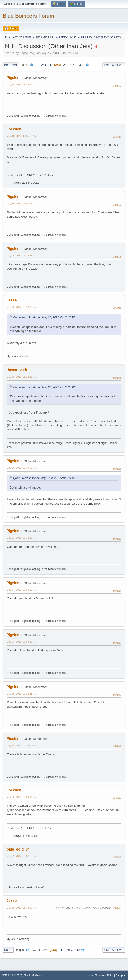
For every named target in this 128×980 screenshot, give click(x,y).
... (39, 65)
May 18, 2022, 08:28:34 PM (22, 85)
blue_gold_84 (18, 849)
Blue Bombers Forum (28, 16)
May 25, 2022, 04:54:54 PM (22, 797)
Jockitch (14, 129)
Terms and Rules (104, 975)
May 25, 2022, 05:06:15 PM (22, 856)
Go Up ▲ (121, 975)
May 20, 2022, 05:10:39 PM (22, 307)
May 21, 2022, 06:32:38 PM (22, 538)
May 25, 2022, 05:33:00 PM (22, 908)
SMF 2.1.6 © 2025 (12, 975)
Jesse (12, 300)
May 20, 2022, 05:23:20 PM (22, 377)
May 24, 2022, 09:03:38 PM (22, 642)
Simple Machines (33, 975)
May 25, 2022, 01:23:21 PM (22, 694)
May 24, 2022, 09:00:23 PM (22, 590)
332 (82, 65)
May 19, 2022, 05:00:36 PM (22, 204)
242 (50, 65)
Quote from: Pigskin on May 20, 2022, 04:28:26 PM (45, 317)
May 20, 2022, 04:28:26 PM (22, 256)
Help (90, 975)
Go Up (8, 950)
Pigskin (13, 78)
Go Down (10, 65)
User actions (114, 65)
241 (44, 65)
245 (72, 65)
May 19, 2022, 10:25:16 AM (22, 136)
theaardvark (17, 370)
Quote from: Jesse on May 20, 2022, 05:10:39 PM (44, 478)
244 (66, 65)
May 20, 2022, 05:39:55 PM (22, 468)
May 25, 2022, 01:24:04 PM (22, 745)
